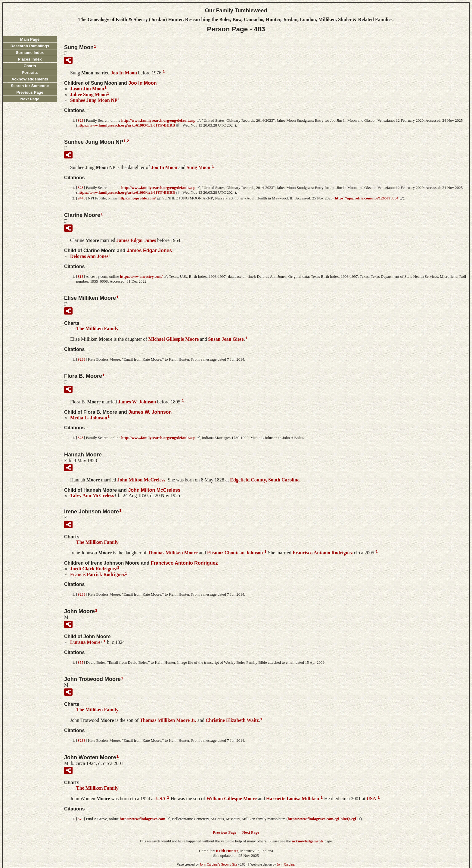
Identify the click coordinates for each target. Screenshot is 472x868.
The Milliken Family (97, 329)
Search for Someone (30, 86)
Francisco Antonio (323, 553)
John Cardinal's (210, 865)
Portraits (30, 72)
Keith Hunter (227, 851)
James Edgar (136, 240)
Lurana (85, 642)
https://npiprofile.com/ (137, 198)
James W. (137, 402)
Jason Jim (87, 89)
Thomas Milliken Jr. (168, 720)
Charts (30, 66)
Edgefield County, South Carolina (265, 480)
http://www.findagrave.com (142, 819)
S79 (80, 819)
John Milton (141, 480)
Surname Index (30, 53)
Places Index (30, 59)
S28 (80, 120)
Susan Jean (226, 339)
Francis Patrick (97, 574)
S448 (81, 198)
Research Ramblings (30, 46)
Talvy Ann (92, 495)
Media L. (89, 417)
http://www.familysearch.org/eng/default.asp (158, 120)
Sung (199, 167)
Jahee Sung (88, 94)
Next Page (30, 99)
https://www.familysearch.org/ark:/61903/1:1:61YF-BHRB (126, 125)
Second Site (229, 865)
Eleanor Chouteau (235, 553)
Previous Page (30, 92)
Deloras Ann (89, 256)
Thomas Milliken (173, 553)
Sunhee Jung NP (94, 100)
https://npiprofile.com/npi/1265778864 (366, 198)
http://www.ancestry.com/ (141, 276)
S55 (80, 662)
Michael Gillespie (174, 339)
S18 (80, 276)
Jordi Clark (94, 569)
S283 (81, 359)
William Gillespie (232, 799)
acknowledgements (308, 841)
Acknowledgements (30, 79)
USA (161, 799)
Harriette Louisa (293, 799)
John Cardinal (286, 865)
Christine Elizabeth (232, 720)
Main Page (30, 39)
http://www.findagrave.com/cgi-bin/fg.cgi (322, 819)
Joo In (124, 73)
